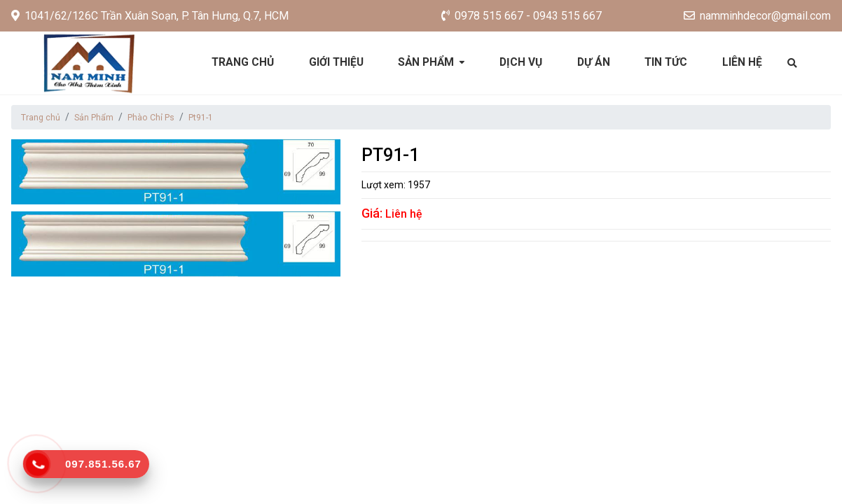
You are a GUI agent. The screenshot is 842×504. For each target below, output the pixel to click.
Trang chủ (239, 63)
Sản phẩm (427, 63)
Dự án (596, 63)
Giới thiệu (334, 63)
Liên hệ (748, 63)
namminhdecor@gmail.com (757, 16)
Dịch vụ (523, 63)
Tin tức (671, 63)
